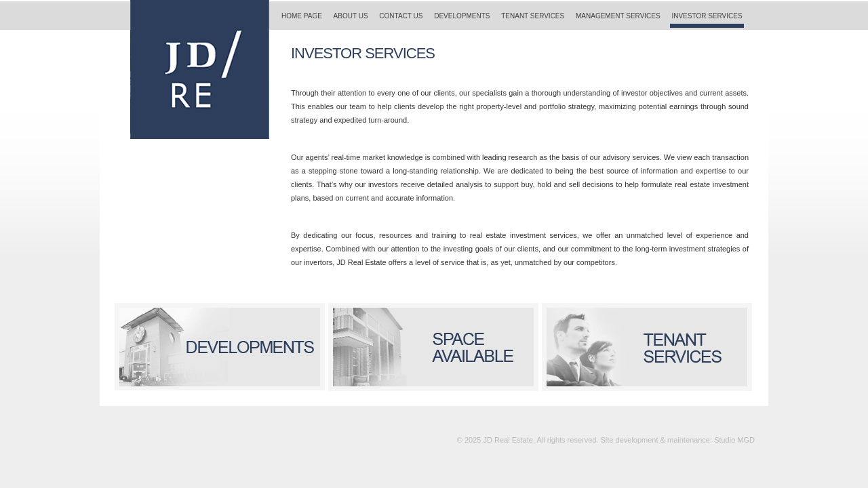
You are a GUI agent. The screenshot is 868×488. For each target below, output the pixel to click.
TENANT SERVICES (533, 16)
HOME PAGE (302, 16)
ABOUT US (351, 16)
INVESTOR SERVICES (707, 16)
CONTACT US (401, 16)
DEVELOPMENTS (462, 16)
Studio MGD (734, 440)
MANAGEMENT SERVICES (618, 16)
